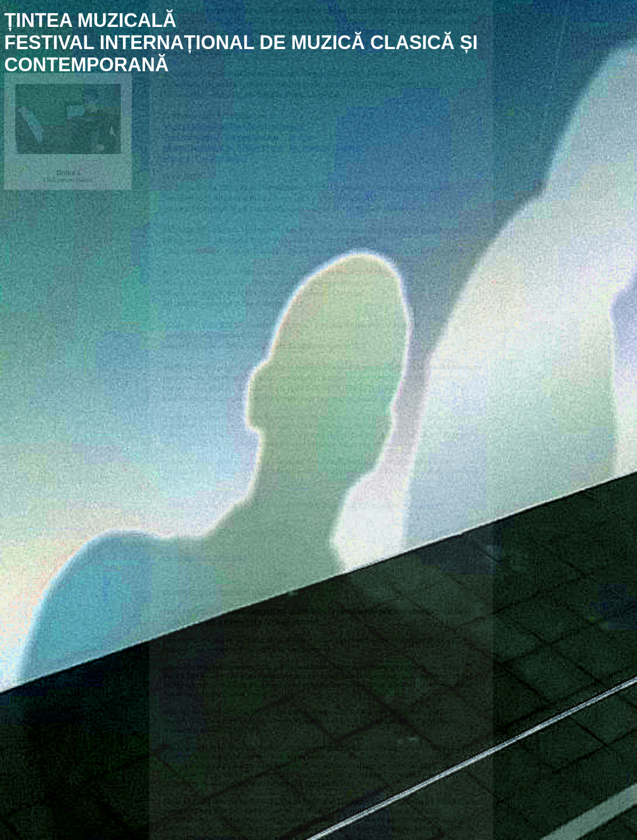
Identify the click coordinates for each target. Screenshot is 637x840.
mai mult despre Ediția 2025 (205, 551)
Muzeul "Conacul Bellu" (205, 151)
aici (386, 393)
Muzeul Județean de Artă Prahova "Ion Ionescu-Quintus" (264, 141)
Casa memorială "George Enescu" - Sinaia (237, 130)
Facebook (425, 499)
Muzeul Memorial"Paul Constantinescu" (234, 120)
